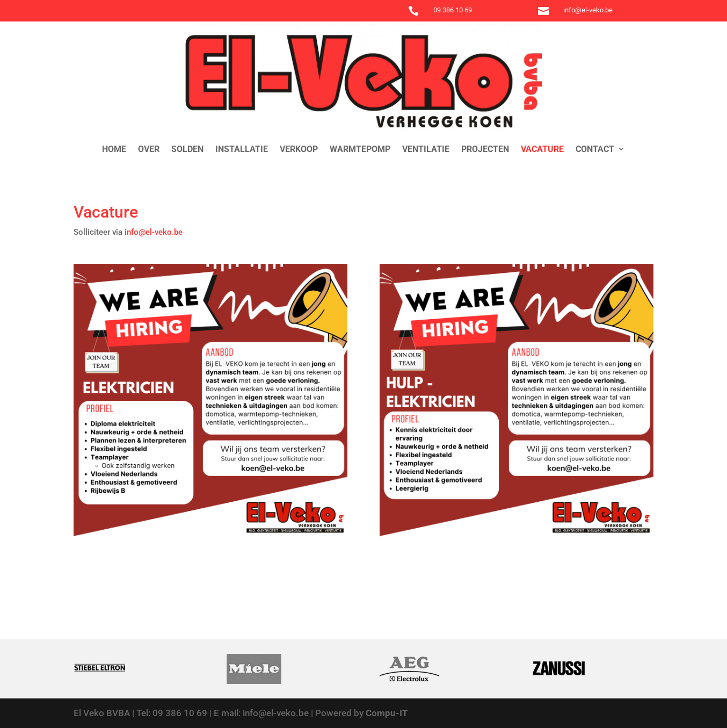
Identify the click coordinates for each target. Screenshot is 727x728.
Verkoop (299, 149)
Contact (595, 149)
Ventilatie (426, 149)
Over (149, 149)
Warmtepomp (360, 149)
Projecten (485, 149)
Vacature (542, 149)
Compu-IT (387, 713)
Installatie (242, 149)
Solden (187, 149)
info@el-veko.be (155, 232)
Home (114, 149)
